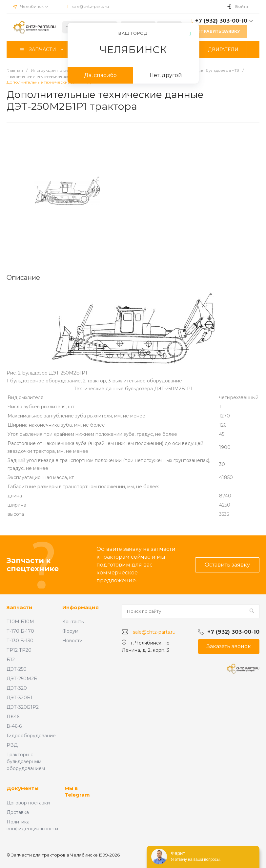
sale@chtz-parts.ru (91, 6)
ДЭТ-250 (17, 669)
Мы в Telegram (77, 791)
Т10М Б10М (20, 622)
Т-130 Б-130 (20, 641)
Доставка (18, 812)
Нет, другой (166, 75)
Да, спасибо (100, 75)
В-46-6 (14, 726)
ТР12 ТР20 (19, 650)
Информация (81, 607)
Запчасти (20, 607)
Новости (72, 641)
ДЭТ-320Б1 (20, 698)
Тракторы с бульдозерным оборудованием (26, 762)
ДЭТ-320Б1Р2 (23, 707)
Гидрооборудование (31, 736)
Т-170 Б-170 (20, 631)
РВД (12, 745)
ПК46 (13, 717)
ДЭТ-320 (17, 688)
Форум (70, 631)
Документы (23, 788)
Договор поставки (28, 803)
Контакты (73, 622)
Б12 (11, 660)
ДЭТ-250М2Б (22, 679)
